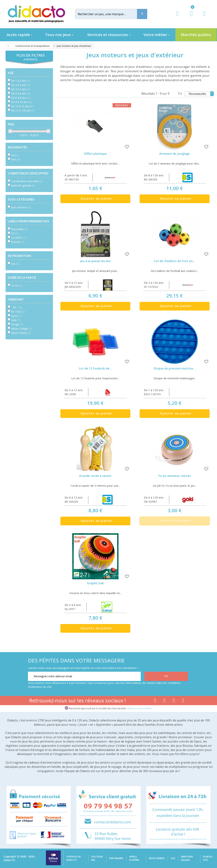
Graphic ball (95, 583)
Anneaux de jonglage (175, 154)
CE (15, 233)
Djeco (17, 316)
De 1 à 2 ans (21, 81)
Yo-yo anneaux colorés (175, 476)
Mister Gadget (22, 329)
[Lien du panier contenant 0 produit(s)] (190, 17)
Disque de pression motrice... (175, 368)
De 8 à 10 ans (21, 102)
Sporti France (21, 333)
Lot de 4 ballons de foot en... (175, 261)
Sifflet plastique (95, 154)
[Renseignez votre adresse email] (84, 676)
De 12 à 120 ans (23, 110)
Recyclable (19, 229)
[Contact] (204, 17)
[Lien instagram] (174, 701)
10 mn (17, 285)
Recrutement (157, 858)
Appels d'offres (134, 858)
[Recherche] (142, 14)
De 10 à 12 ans (22, 106)
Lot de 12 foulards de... (95, 368)
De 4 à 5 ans (21, 89)
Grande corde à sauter (95, 476)
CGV (173, 858)
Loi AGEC (19, 238)
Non (16, 159)
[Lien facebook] (155, 701)
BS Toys (18, 312)
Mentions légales (187, 858)
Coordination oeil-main (27, 181)
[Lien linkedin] (183, 701)
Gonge (17, 324)
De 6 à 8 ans (21, 98)
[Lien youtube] (165, 701)
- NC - (17, 307)
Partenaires (116, 858)
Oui (15, 155)
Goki (16, 320)
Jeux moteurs (21, 207)
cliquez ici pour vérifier (140, 708)
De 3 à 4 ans (21, 85)
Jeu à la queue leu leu (95, 261)
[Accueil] (8, 46)
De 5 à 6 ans (21, 93)
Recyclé (18, 242)
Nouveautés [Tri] (201, 94)
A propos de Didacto (74, 858)
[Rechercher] (109, 14)
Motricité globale (23, 185)
